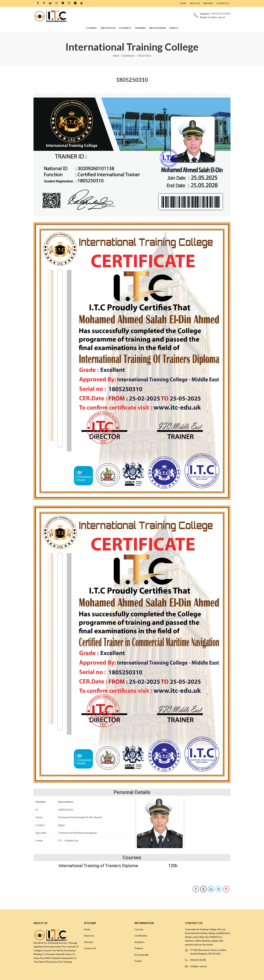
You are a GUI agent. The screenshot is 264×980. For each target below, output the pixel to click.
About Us (89, 936)
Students (139, 942)
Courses (139, 929)
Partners (89, 942)
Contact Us (90, 948)
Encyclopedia (141, 955)
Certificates (128, 56)
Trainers (139, 948)
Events (138, 961)
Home (116, 56)
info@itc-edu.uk (198, 966)
